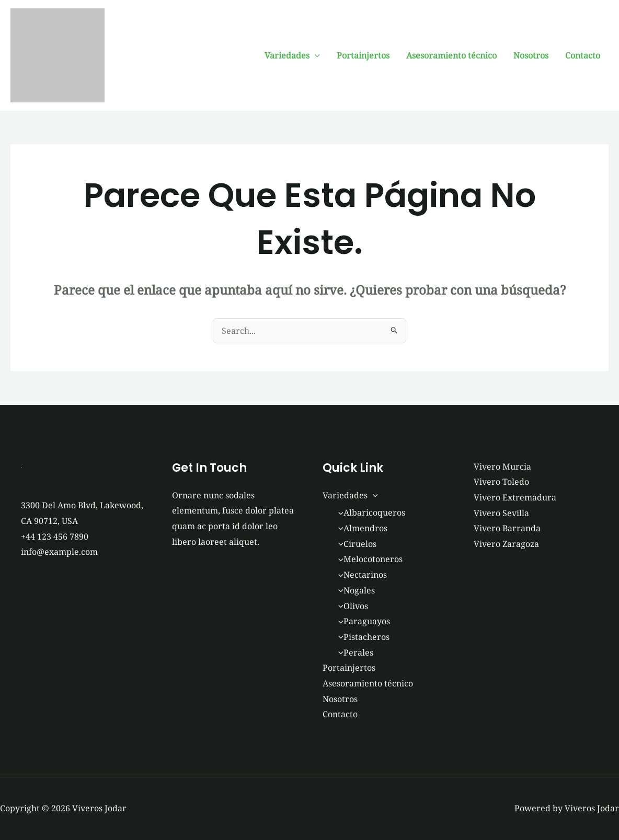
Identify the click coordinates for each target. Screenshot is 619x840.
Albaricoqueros (369, 512)
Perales (353, 652)
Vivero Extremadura (515, 497)
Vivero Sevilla (501, 513)
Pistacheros (361, 637)
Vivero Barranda (507, 528)
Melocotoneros (368, 559)
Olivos (351, 606)
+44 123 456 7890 (55, 536)
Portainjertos (363, 55)
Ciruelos (355, 544)
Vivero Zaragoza (506, 544)
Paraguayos (362, 621)
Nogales (354, 590)
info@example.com (59, 552)
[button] (315, 55)
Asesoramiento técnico (451, 55)
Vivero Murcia (502, 466)
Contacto (583, 55)
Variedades (292, 55)
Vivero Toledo (501, 482)
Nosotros (531, 55)
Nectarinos (360, 575)
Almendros (360, 528)
